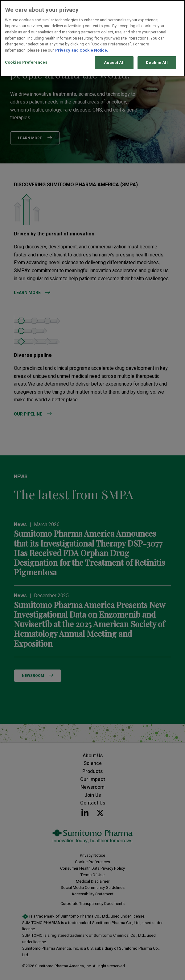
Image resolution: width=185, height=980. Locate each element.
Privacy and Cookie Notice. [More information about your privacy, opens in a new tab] (82, 50)
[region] (92, 38)
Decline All (157, 63)
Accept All (114, 63)
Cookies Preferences (26, 62)
